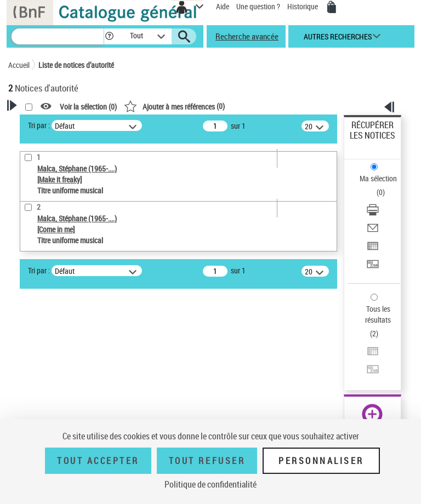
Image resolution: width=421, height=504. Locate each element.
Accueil (19, 65)
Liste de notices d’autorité (76, 65)
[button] (109, 36)
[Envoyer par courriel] (373, 231)
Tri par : (39, 125)
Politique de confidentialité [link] (210, 484)
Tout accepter (98, 461)
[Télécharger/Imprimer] (373, 213)
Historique (303, 6)
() (174, 106)
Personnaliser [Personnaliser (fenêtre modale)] (321, 461)
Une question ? (258, 6)
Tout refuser (207, 461)
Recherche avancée (247, 36)
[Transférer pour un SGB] (373, 268)
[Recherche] (58, 36)
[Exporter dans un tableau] (373, 250)
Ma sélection (378, 178)
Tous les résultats (378, 314)
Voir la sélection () (88, 107)
